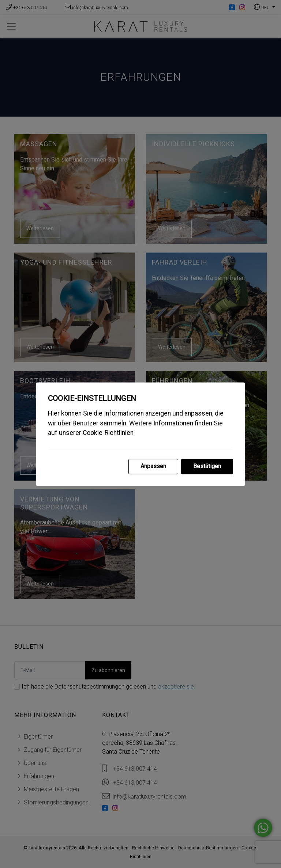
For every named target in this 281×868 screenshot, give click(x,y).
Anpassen (153, 466)
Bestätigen (207, 466)
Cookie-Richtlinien (108, 433)
